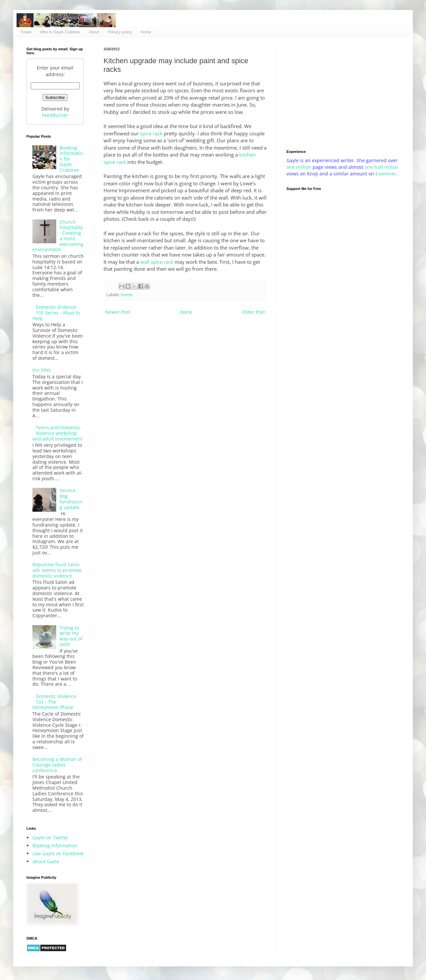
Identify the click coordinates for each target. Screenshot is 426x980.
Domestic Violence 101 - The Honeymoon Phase (54, 702)
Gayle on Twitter (50, 838)
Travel (26, 32)
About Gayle (46, 861)
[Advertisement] (343, 93)
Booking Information (55, 845)
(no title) (42, 370)
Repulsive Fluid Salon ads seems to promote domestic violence (57, 570)
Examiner (386, 174)
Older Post (253, 312)
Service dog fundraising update (71, 499)
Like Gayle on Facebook (58, 853)
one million (299, 167)
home (127, 295)
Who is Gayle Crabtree (60, 32)
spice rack (151, 134)
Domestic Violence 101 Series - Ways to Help (56, 313)
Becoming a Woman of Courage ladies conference (57, 765)
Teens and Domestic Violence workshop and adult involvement (57, 433)
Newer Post (118, 312)
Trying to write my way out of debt (71, 636)
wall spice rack (157, 262)
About (94, 32)
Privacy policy (120, 32)
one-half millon (381, 167)
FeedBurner (55, 115)
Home (146, 32)
